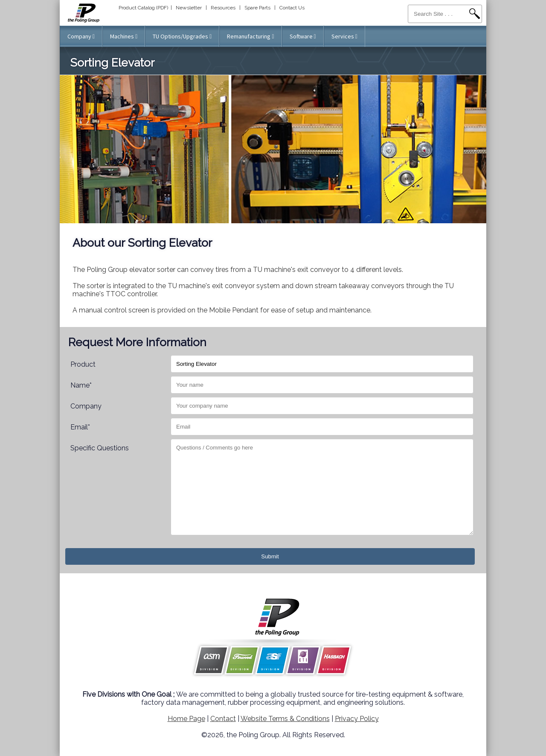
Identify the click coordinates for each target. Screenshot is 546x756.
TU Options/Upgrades (182, 36)
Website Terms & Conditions (285, 719)
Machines (124, 36)
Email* (80, 427)
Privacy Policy (357, 719)
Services (344, 36)
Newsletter (189, 8)
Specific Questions (100, 448)
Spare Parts (257, 8)
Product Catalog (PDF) (143, 8)
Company (81, 36)
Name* (81, 385)
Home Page (186, 719)
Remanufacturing (250, 36)
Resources (223, 8)
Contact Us (292, 8)
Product (83, 364)
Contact (223, 719)
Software (303, 36)
